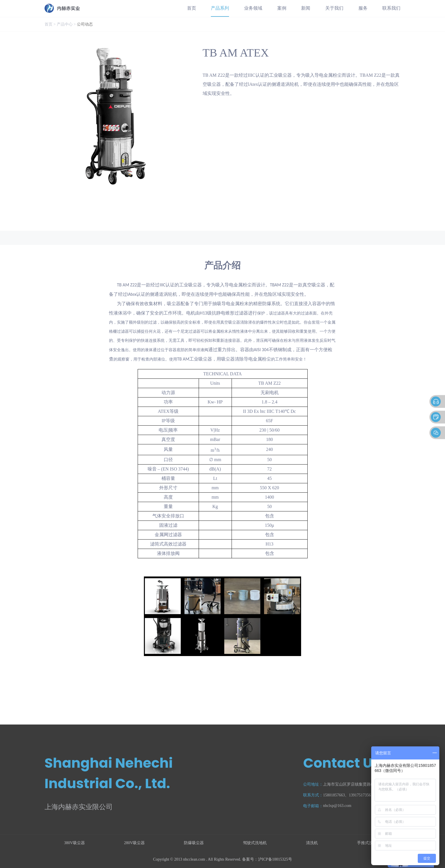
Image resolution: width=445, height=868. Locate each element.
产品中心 (65, 24)
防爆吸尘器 (194, 843)
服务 (363, 8)
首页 (192, 8)
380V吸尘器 (74, 843)
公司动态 (85, 24)
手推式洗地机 (369, 843)
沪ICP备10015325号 (275, 859)
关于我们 (334, 8)
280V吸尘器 (134, 843)
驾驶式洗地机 (255, 843)
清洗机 (312, 843)
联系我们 (391, 8)
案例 (282, 8)
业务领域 (253, 8)
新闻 (306, 8)
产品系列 (220, 8)
